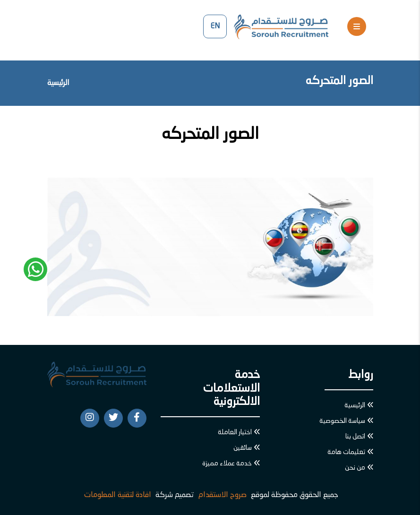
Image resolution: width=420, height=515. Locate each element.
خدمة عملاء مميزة (227, 463)
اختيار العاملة (235, 432)
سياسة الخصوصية (342, 421)
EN (215, 26)
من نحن (355, 468)
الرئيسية (58, 83)
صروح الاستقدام (223, 495)
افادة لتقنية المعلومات (118, 495)
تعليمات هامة (346, 452)
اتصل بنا (355, 437)
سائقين (243, 448)
